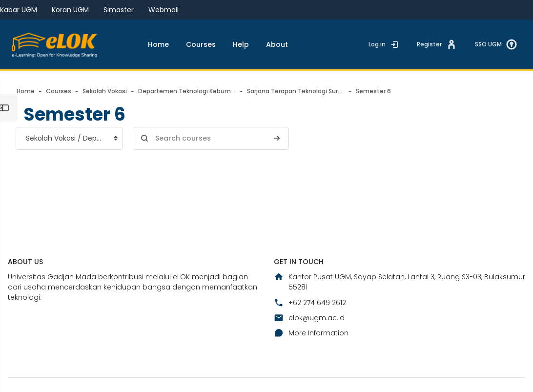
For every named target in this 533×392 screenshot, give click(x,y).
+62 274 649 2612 (310, 303)
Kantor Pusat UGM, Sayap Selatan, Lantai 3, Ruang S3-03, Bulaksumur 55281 (400, 282)
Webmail (164, 10)
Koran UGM (70, 10)
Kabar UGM (19, 10)
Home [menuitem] (158, 44)
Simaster (119, 10)
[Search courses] (211, 138)
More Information (311, 333)
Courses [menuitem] (201, 44)
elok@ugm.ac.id (309, 318)
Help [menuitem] (241, 44)
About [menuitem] (277, 44)
